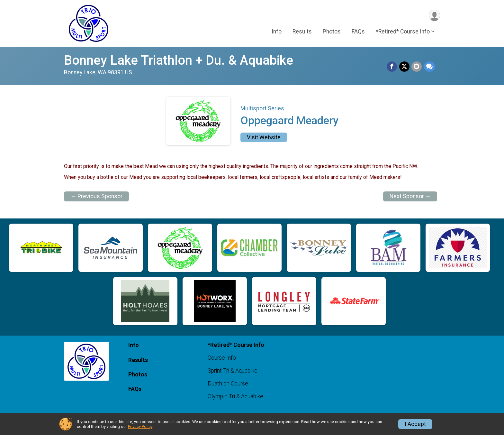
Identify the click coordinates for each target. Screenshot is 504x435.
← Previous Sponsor (96, 196)
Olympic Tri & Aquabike (235, 396)
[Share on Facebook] (392, 67)
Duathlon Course (228, 384)
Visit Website (264, 137)
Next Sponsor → (410, 196)
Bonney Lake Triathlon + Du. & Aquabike (179, 60)
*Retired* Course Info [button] (403, 32)
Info (277, 32)
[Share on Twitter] (405, 67)
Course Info (222, 358)
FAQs (358, 32)
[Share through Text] (429, 67)
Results (302, 32)
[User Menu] (434, 16)
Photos (332, 32)
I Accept (415, 424)
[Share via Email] (417, 67)
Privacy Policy (140, 426)
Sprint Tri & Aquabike (233, 371)
